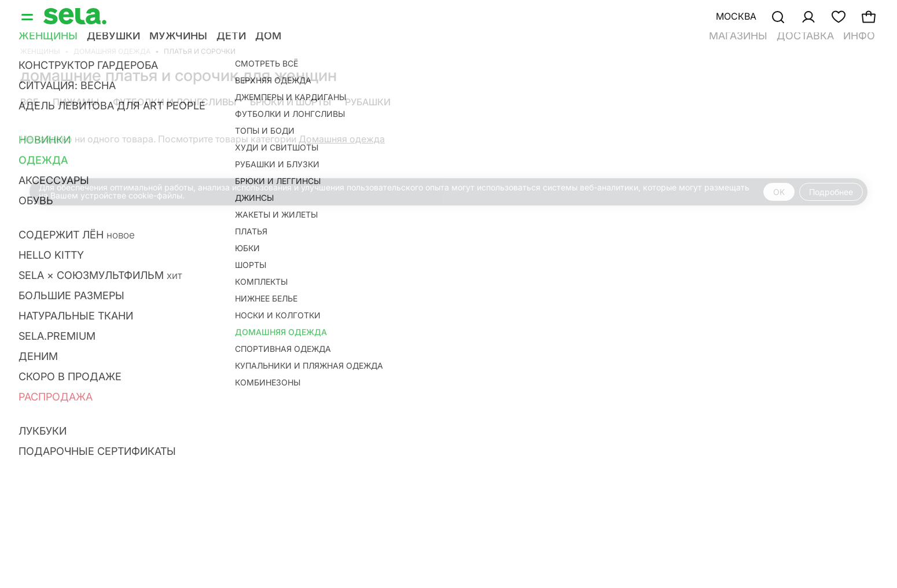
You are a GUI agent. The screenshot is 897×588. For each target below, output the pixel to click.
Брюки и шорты (291, 102)
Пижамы (76, 102)
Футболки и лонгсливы (174, 102)
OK (779, 192)
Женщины (40, 51)
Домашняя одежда (112, 51)
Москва (736, 16)
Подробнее (831, 192)
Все (30, 102)
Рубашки (368, 102)
